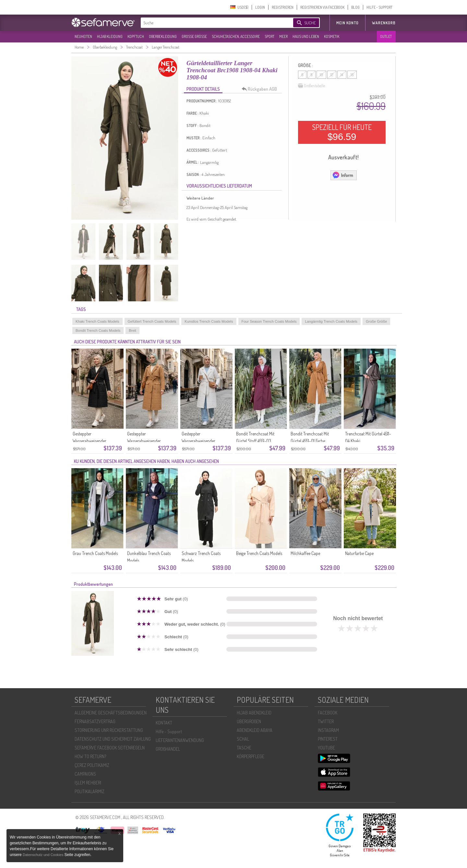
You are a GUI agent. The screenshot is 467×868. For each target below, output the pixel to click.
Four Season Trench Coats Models (269, 321)
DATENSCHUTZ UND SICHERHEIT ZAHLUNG (113, 739)
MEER (283, 36)
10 (321, 75)
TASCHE (244, 748)
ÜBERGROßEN (249, 721)
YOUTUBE (326, 748)
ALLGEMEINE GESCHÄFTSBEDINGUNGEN (111, 713)
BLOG (355, 7)
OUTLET (386, 36)
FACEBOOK (328, 713)
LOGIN (260, 7)
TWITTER (326, 721)
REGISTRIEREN (283, 7)
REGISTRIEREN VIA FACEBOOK (322, 7)
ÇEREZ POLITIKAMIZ (92, 765)
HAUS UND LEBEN (306, 36)
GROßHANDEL (168, 749)
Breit (132, 330)
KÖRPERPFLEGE (251, 756)
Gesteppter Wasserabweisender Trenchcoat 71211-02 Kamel (150, 441)
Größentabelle (311, 86)
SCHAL (243, 739)
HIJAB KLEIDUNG (110, 36)
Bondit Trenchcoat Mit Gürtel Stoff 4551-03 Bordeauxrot (255, 441)
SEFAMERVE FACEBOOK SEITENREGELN (110, 748)
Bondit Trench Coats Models (98, 330)
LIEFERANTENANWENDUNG (180, 740)
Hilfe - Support (169, 731)
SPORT (269, 36)
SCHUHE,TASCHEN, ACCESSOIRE (236, 36)
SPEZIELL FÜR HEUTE (342, 132)
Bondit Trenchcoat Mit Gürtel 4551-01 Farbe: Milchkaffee (310, 441)
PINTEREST (328, 739)
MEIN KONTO (347, 23)
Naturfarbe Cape (359, 553)
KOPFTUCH (136, 36)
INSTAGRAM (328, 730)
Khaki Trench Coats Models (97, 321)
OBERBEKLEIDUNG (163, 36)
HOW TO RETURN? (90, 756)
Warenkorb (384, 23)
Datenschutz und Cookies (43, 855)
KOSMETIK (332, 36)
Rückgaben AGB (261, 89)
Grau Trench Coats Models (95, 553)
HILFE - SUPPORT (379, 7)
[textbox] (211, 23)
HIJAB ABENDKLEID (254, 713)
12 (332, 75)
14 (342, 75)
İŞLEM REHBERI (88, 783)
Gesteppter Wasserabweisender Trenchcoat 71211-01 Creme (204, 441)
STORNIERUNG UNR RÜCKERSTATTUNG (109, 730)
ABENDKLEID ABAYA (255, 730)
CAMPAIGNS (85, 774)
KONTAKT (164, 723)
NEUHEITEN (83, 36)
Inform (343, 175)
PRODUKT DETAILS (203, 89)
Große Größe (376, 321)
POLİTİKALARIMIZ (90, 791)
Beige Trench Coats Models (259, 553)
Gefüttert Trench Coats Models (152, 321)
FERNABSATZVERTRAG (95, 721)
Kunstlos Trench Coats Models (209, 321)
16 (352, 75)
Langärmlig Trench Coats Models (331, 321)
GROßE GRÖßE (194, 36)
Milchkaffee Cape (305, 553)
